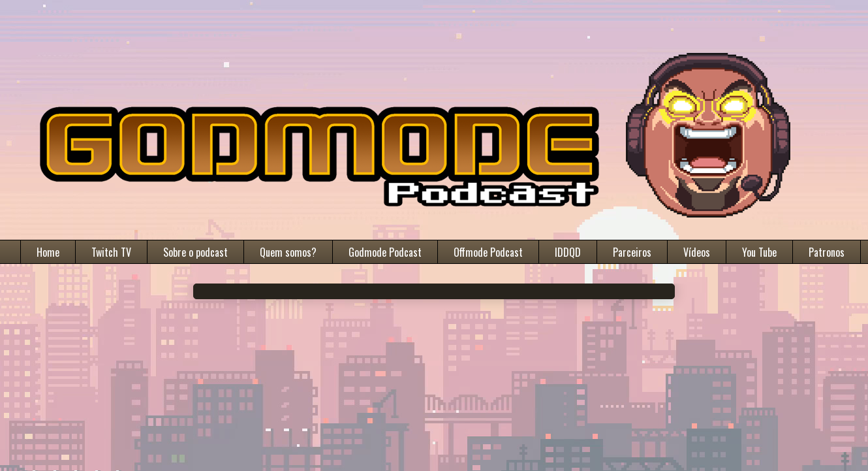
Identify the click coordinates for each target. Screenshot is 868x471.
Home (48, 252)
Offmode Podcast (488, 252)
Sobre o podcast (195, 252)
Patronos (827, 252)
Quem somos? (288, 252)
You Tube (759, 252)
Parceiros (632, 252)
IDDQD (568, 252)
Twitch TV (111, 252)
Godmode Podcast (385, 252)
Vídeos (697, 252)
